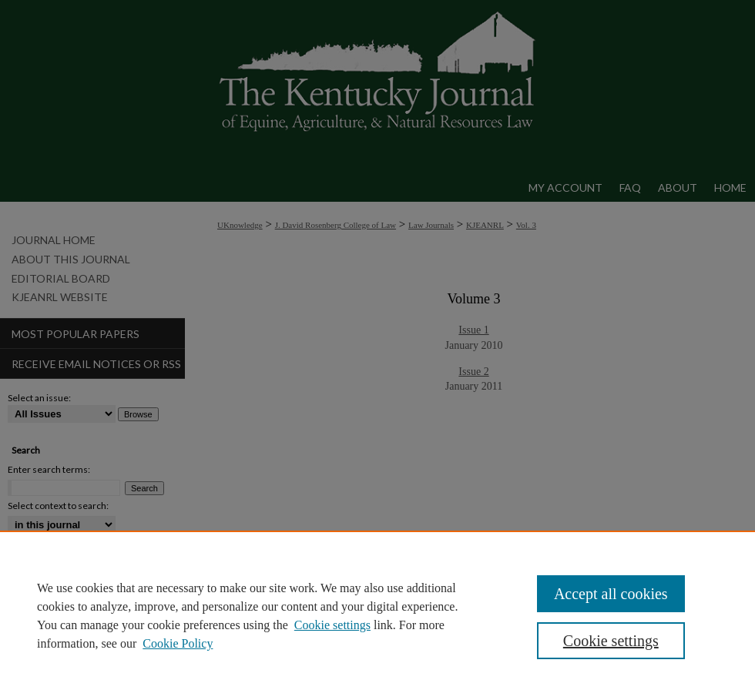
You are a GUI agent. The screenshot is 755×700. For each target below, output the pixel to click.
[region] (377, 615)
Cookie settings (332, 625)
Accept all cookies (611, 594)
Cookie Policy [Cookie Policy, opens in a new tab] (178, 643)
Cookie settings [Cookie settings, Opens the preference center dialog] (611, 641)
